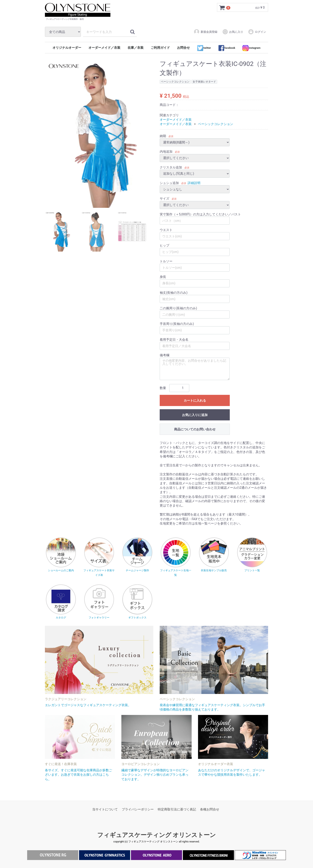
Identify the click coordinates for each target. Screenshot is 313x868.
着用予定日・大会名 (174, 340)
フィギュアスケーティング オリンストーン (156, 835)
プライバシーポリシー (138, 810)
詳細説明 (194, 183)
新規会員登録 (206, 32)
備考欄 (164, 355)
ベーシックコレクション (216, 124)
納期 (163, 136)
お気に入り (233, 32)
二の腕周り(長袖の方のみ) (178, 308)
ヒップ (164, 246)
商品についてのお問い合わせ (195, 429)
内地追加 (166, 152)
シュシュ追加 (169, 183)
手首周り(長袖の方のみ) (177, 324)
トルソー (166, 261)
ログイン (257, 32)
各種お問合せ (210, 810)
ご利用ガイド (160, 48)
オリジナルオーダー (67, 48)
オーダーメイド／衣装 (104, 48)
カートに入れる (195, 401)
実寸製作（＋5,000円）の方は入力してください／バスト (200, 214)
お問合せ (183, 48)
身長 (163, 277)
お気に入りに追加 (195, 415)
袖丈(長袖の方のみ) (174, 293)
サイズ (164, 199)
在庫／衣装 (136, 48)
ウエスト (166, 230)
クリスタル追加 (171, 167)
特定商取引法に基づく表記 (177, 810)
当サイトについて (105, 810)
